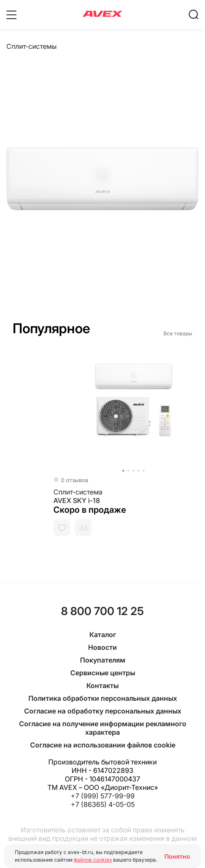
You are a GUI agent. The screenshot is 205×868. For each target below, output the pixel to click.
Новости (102, 647)
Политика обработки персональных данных (103, 698)
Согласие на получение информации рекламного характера (103, 728)
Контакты (102, 685)
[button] (13, 471)
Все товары (178, 333)
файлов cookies (93, 860)
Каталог (103, 635)
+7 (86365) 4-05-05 (103, 804)
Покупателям (103, 660)
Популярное (51, 328)
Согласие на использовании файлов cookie (103, 745)
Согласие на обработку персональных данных (103, 711)
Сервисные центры (103, 673)
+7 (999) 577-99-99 (103, 796)
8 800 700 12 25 (102, 611)
